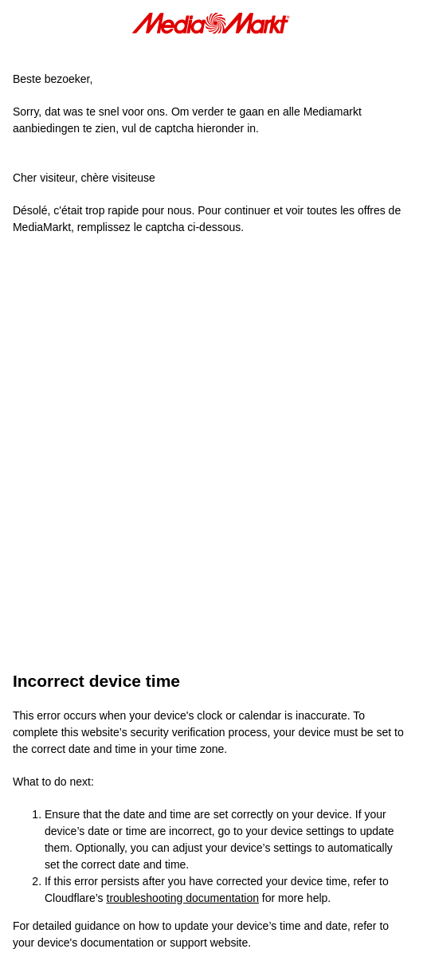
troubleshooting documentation (183, 898)
